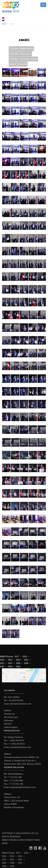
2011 (2, 663)
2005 (18, 667)
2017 (17, 657)
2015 (2, 660)
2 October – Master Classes (21, 49)
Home (4, 24)
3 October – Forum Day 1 (20, 54)
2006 (10, 667)
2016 (25, 657)
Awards (13, 64)
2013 (18, 660)
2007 (2, 667)
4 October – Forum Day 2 (20, 59)
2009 (18, 663)
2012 (26, 660)
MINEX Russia (7, 657)
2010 (10, 663)
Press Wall (22, 64)
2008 (26, 663)
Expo (35, 59)
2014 (10, 660)
